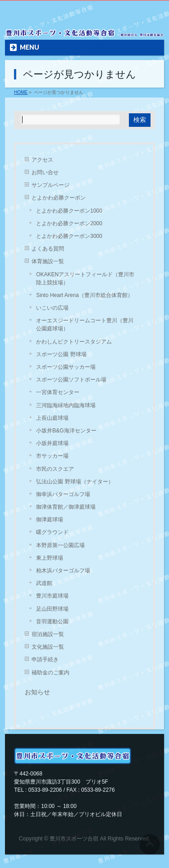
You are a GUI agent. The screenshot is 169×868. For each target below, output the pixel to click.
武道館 (44, 583)
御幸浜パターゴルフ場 (63, 494)
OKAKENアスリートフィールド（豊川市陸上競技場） (85, 279)
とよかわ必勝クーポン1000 (69, 211)
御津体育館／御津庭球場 (66, 507)
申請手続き (45, 659)
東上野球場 (50, 558)
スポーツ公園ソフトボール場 (71, 380)
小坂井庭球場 (52, 443)
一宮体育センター (58, 392)
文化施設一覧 (48, 647)
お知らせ (37, 692)
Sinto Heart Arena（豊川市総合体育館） (84, 295)
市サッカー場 (52, 456)
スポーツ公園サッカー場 (66, 367)
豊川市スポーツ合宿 (74, 839)
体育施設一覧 (48, 261)
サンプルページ (50, 185)
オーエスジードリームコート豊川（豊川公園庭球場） (85, 325)
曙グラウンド (52, 532)
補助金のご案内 (50, 673)
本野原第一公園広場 (60, 545)
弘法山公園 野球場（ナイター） (75, 482)
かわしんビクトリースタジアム (74, 342)
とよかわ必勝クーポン (59, 198)
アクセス (42, 160)
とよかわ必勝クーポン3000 (69, 236)
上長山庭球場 (52, 418)
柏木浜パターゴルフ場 (63, 571)
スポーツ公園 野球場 (61, 354)
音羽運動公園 (52, 622)
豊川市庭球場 (52, 596)
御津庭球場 (50, 520)
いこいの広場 (52, 308)
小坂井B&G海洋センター (66, 431)
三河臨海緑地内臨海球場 (66, 405)
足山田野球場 (52, 609)
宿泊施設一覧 (48, 634)
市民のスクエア (55, 469)
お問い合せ (45, 172)
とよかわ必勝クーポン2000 (69, 223)
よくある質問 (48, 249)
